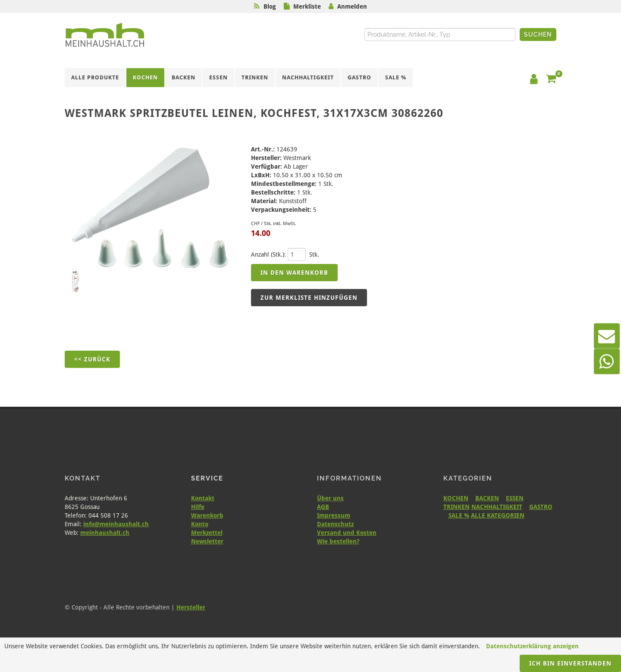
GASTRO (541, 507)
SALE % (459, 515)
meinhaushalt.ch (105, 533)
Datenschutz (335, 524)
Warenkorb (207, 515)
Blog (270, 6)
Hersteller (191, 607)
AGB (323, 507)
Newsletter (207, 541)
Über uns (330, 498)
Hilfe (198, 507)
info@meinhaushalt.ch (116, 524)
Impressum (334, 515)
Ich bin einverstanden (570, 663)
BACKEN (487, 498)
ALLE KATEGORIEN (498, 515)
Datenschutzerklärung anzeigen (532, 646)
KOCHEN (456, 498)
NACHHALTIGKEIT (497, 507)
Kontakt (203, 498)
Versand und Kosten (347, 533)
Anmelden (352, 6)
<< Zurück (92, 359)
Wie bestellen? (338, 541)
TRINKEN (456, 507)
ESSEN (515, 498)
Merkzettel (207, 533)
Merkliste (307, 6)
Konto (200, 524)
